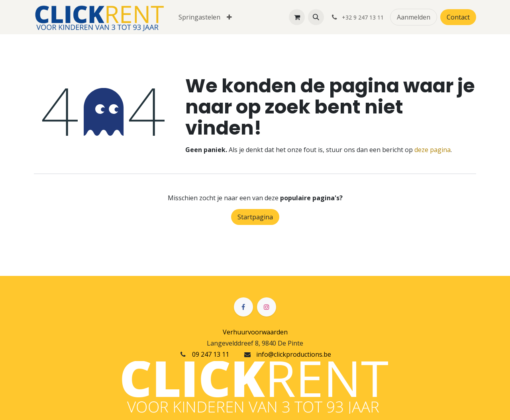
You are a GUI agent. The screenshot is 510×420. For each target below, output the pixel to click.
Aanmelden (414, 17)
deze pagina (433, 150)
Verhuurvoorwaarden (255, 332)
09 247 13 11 (211, 354)
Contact (458, 17)
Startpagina (255, 217)
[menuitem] (199, 17)
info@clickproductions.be (294, 354)
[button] (316, 17)
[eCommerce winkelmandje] (297, 17)
